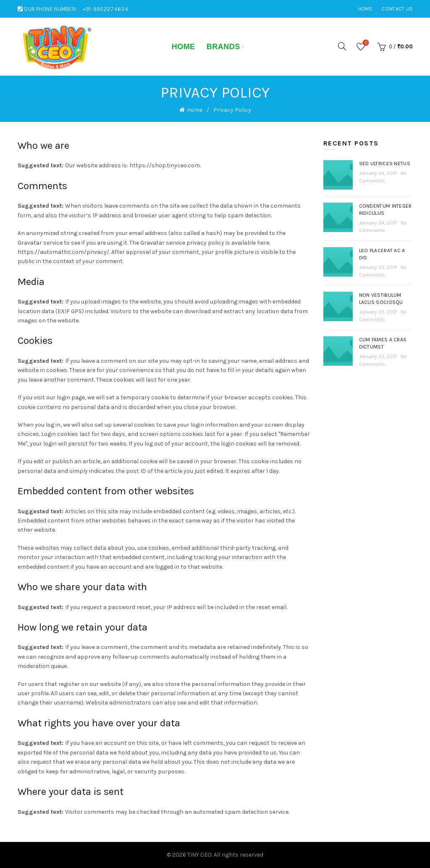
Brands (223, 47)
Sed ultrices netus (385, 164)
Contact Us (397, 9)
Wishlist (365, 43)
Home (365, 9)
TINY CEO (199, 855)
